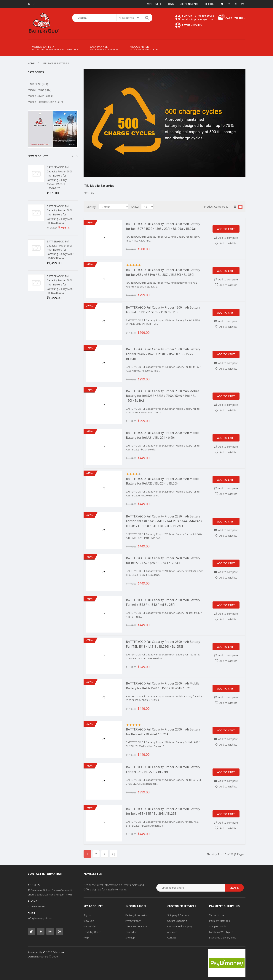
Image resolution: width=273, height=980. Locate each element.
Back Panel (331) (38, 84)
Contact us (131, 932)
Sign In (87, 915)
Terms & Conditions (136, 926)
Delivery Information (137, 915)
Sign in (234, 888)
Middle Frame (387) (39, 90)
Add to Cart (226, 229)
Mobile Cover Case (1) (41, 96)
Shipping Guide (218, 926)
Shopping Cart (189, 4)
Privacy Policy (133, 921)
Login (170, 4)
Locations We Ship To (221, 932)
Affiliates (172, 932)
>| (114, 854)
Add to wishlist (228, 243)
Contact (172, 938)
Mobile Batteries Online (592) (45, 102)
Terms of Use (217, 915)
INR (30, 4)
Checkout (210, 4)
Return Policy (192, 25)
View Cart (89, 921)
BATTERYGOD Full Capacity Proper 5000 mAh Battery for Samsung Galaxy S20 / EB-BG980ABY (60, 215)
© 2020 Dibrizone (54, 952)
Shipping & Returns (178, 915)
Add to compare (228, 238)
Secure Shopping (177, 921)
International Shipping (180, 926)
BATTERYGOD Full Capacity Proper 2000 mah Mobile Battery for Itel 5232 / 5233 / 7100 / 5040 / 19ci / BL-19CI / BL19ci (163, 396)
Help (86, 938)
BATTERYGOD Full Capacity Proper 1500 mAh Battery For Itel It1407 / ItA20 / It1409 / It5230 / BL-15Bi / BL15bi (163, 354)
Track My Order (92, 932)
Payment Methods (219, 921)
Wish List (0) (154, 4)
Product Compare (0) (217, 207)
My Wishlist (90, 926)
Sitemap (130, 938)
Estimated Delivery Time (223, 938)
